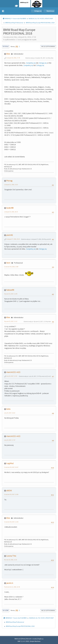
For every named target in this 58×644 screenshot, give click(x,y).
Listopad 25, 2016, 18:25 (11, 212)
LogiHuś (10, 463)
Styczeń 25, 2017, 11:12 (11, 321)
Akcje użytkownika (48, 47)
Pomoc (24, 639)
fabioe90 (10, 290)
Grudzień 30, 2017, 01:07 (11, 467)
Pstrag (9, 181)
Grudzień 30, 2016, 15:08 (11, 267)
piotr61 (10, 235)
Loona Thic (11, 556)
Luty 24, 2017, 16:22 (10, 413)
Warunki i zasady (32, 639)
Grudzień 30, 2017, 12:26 (11, 522)
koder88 (10, 208)
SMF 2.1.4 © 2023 (23, 641)
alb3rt (9, 490)
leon (8, 263)
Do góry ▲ (41, 639)
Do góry (6, 611)
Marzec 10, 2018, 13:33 (11, 560)
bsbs (8, 409)
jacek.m (10, 583)
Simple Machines (35, 641)
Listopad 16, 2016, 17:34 (13, 58)
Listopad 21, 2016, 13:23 (11, 185)
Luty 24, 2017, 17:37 (10, 440)
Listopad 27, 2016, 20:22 (13, 239)
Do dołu (6, 47)
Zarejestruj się (31, 63)
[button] (3, 11)
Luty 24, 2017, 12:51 (12, 376)
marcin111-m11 (13, 372)
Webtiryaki (18, 639)
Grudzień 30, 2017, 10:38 (11, 494)
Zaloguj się (43, 63)
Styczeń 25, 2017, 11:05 (11, 294)
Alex (8, 54)
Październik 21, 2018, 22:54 (12, 587)
